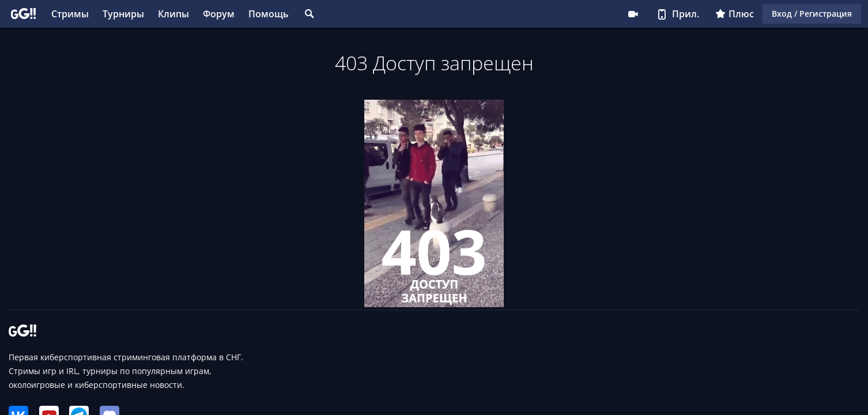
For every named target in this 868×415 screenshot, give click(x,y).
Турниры (123, 14)
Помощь (269, 14)
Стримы (70, 14)
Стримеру (633, 14)
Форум (219, 14)
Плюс (735, 14)
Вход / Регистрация (812, 14)
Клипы (173, 14)
